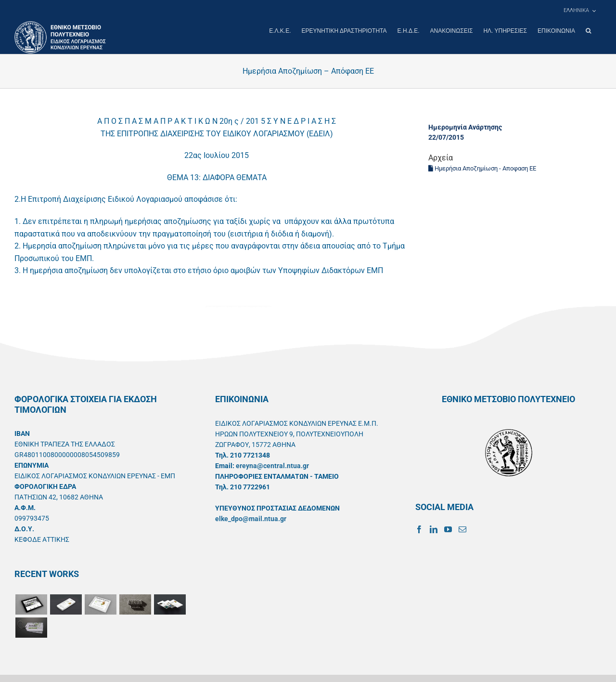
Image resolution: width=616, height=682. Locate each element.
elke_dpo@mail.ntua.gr (251, 518)
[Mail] (462, 529)
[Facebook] (419, 529)
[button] (588, 31)
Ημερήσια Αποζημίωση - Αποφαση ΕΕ (482, 168)
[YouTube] (448, 529)
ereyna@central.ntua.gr (272, 465)
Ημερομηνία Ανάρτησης (465, 127)
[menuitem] (579, 11)
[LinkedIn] (434, 529)
